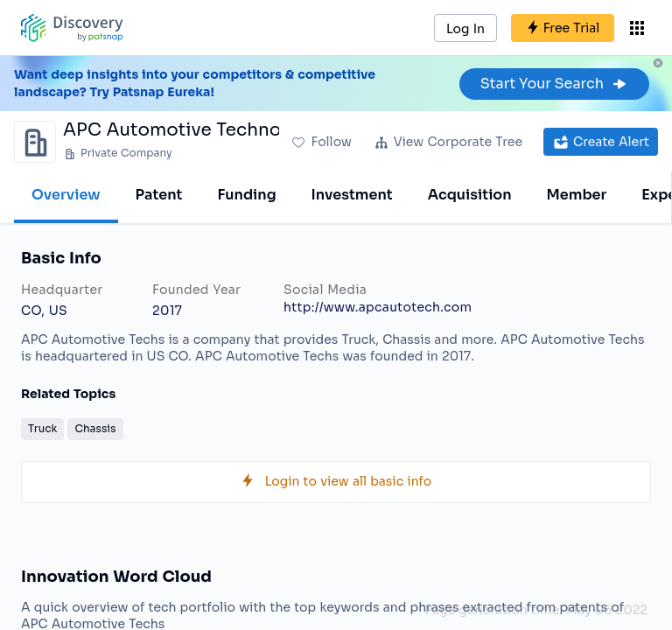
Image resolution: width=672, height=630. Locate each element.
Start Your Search (554, 84)
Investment (352, 195)
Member (577, 195)
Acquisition (470, 195)
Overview (66, 195)
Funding (246, 195)
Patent (159, 195)
